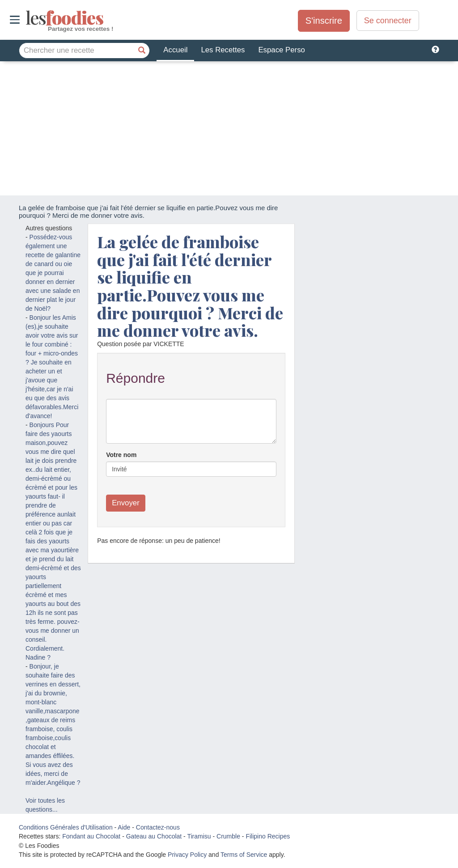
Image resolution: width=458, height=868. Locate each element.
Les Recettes (223, 50)
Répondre (136, 378)
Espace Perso (281, 50)
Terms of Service (244, 855)
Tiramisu (199, 836)
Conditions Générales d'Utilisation (66, 827)
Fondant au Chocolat (91, 836)
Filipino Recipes (268, 836)
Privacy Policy (187, 855)
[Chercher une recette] (142, 51)
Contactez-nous (158, 827)
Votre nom (121, 455)
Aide (124, 827)
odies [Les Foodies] (27, 18)
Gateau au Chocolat (154, 836)
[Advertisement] (229, 128)
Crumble (228, 836)
